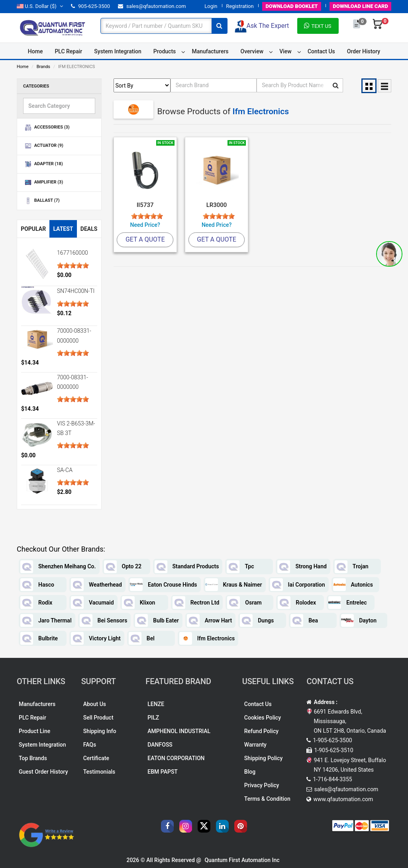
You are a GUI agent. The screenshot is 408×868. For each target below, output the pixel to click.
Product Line (34, 731)
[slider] (73, 265)
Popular (33, 229)
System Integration (118, 51)
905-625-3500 (90, 6)
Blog (250, 772)
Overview (252, 51)
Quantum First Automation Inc (242, 860)
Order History (364, 51)
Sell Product (98, 718)
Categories (36, 86)
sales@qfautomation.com (152, 6)
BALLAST (41, 201)
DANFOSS (160, 745)
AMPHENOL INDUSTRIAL (179, 731)
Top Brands (33, 758)
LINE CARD (360, 6)
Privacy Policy (262, 785)
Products (165, 51)
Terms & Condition (267, 799)
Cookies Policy (263, 718)
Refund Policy (261, 731)
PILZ (153, 718)
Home (35, 51)
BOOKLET (291, 6)
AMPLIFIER (43, 182)
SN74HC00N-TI (76, 291)
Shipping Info (100, 731)
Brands (43, 67)
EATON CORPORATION (176, 758)
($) (40, 6)
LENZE (156, 704)
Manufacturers (210, 51)
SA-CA (65, 470)
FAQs (90, 745)
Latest (63, 229)
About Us (95, 704)
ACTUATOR (43, 146)
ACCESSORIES (46, 128)
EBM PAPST (163, 772)
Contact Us (321, 51)
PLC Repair (68, 51)
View (285, 51)
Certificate (96, 758)
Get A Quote (145, 239)
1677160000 (73, 253)
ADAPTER (43, 164)
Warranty (255, 745)
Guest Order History (43, 772)
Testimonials (99, 772)
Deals (89, 229)
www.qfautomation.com (343, 799)
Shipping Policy (263, 758)
